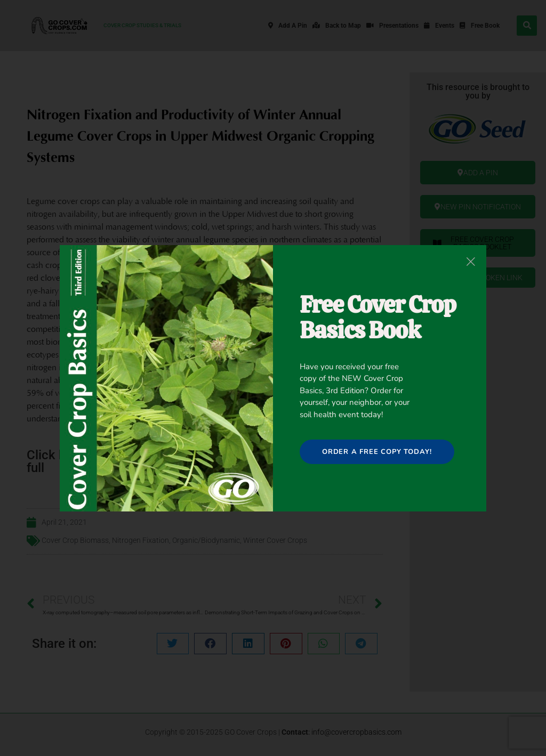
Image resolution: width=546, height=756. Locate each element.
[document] (273, 378)
